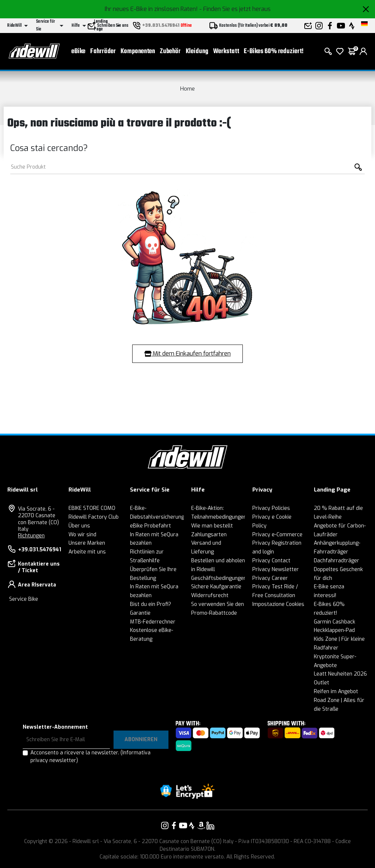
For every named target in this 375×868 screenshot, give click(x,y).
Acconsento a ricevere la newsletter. (90, 757)
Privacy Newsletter (276, 569)
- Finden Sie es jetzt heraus (235, 9)
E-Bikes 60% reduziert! (274, 52)
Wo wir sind (82, 535)
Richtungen (31, 536)
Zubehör (170, 52)
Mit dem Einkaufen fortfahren (187, 354)
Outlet (322, 683)
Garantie (140, 613)
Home (187, 89)
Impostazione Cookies (278, 604)
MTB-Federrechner (153, 622)
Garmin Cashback (335, 622)
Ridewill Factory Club (94, 517)
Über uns (79, 526)
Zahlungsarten (209, 535)
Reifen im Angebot (336, 692)
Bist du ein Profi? (151, 604)
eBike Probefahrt (151, 526)
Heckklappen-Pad (334, 630)
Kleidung (197, 52)
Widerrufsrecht (210, 595)
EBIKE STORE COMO (92, 508)
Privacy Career (270, 578)
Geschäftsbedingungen (219, 578)
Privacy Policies (271, 508)
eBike (78, 52)
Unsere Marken (87, 543)
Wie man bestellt (212, 526)
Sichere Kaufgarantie (216, 587)
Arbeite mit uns (87, 552)
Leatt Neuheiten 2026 (340, 674)
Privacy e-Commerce (277, 535)
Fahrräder (103, 52)
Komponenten (138, 52)
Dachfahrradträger (337, 561)
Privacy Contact (271, 561)
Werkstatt (226, 52)
